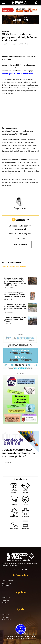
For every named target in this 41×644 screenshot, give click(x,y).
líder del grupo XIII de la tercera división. (18, 74)
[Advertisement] (20, 113)
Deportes (5, 31)
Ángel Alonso (6, 44)
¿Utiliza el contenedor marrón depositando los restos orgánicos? (18, 453)
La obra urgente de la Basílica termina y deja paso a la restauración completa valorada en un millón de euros (15, 282)
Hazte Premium (21, 238)
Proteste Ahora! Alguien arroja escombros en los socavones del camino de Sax (15, 307)
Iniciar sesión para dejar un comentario (15, 267)
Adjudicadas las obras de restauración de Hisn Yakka (15, 319)
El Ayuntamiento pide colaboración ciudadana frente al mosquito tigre (15, 295)
